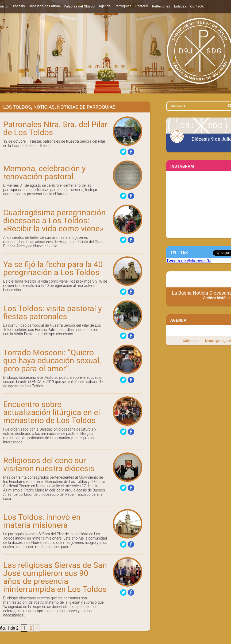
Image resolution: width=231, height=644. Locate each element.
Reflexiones (161, 6)
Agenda (105, 6)
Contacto (197, 6)
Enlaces (180, 6)
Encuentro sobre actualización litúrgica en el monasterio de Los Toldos (52, 412)
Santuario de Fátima (44, 6)
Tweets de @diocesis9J (189, 261)
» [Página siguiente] (37, 628)
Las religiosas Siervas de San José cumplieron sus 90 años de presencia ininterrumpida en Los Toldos (55, 577)
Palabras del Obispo (79, 6)
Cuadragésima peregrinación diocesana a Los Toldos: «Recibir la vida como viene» (54, 220)
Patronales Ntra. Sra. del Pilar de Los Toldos (55, 128)
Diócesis (18, 6)
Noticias (44, 107)
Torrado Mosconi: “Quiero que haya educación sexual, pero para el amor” (52, 360)
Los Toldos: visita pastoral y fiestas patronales (53, 312)
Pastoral (142, 6)
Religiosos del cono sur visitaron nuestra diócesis (49, 464)
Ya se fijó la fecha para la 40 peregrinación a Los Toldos (53, 268)
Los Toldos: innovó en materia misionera (42, 521)
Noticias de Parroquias (86, 107)
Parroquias (123, 6)
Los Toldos (17, 107)
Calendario (191, 341)
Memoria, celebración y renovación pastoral (45, 172)
